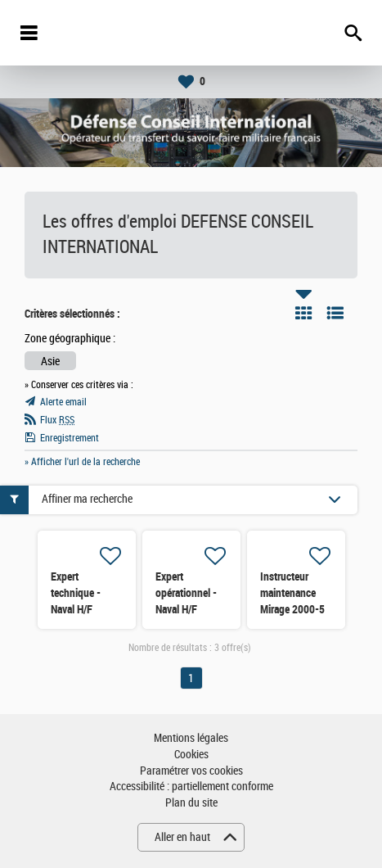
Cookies (191, 755)
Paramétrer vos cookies (191, 771)
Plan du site (191, 803)
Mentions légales (191, 738)
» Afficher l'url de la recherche (82, 462)
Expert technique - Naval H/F (76, 593)
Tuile (303, 313)
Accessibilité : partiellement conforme (191, 787)
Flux (57, 420)
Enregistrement (70, 438)
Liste (335, 313)
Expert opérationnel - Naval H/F (186, 593)
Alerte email (63, 402)
